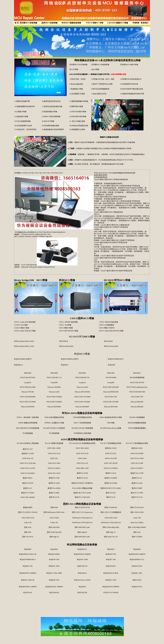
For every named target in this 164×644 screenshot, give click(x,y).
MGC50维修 (74, 69)
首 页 (17, 23)
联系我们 (145, 23)
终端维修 (136, 23)
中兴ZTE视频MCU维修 (95, 23)
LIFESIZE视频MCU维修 (118, 23)
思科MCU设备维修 (49, 23)
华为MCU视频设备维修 (71, 23)
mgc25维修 (95, 69)
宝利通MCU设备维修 (28, 23)
